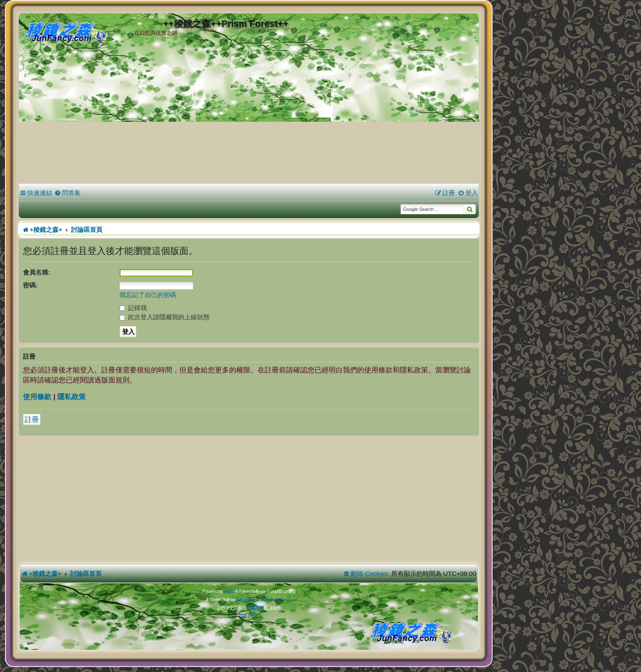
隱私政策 (72, 397)
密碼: (30, 285)
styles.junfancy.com (276, 600)
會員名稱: (37, 272)
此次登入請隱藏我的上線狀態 (165, 317)
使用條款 (37, 397)
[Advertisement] (249, 117)
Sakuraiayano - (248, 600)
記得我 (133, 308)
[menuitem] (68, 193)
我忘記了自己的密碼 (148, 295)
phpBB (229, 591)
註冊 (32, 419)
